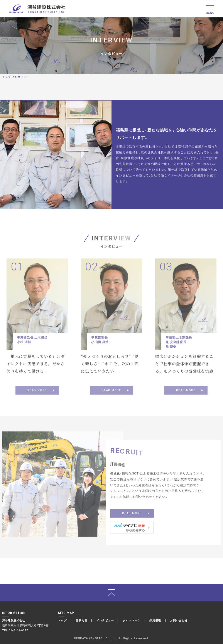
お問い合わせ (179, 620)
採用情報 (155, 620)
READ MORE (37, 396)
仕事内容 (82, 620)
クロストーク (132, 620)
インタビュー (105, 620)
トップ (7, 77)
